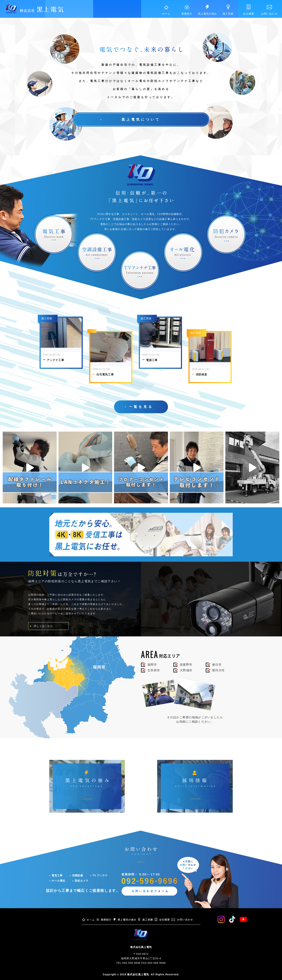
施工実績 (228, 10)
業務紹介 (187, 10)
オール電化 (57, 881)
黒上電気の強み (207, 10)
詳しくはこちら (43, 626)
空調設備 (76, 876)
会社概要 (249, 10)
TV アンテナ (99, 876)
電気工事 (56, 876)
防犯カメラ (80, 881)
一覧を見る (141, 407)
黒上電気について (141, 120)
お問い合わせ (269, 10)
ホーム (166, 10)
